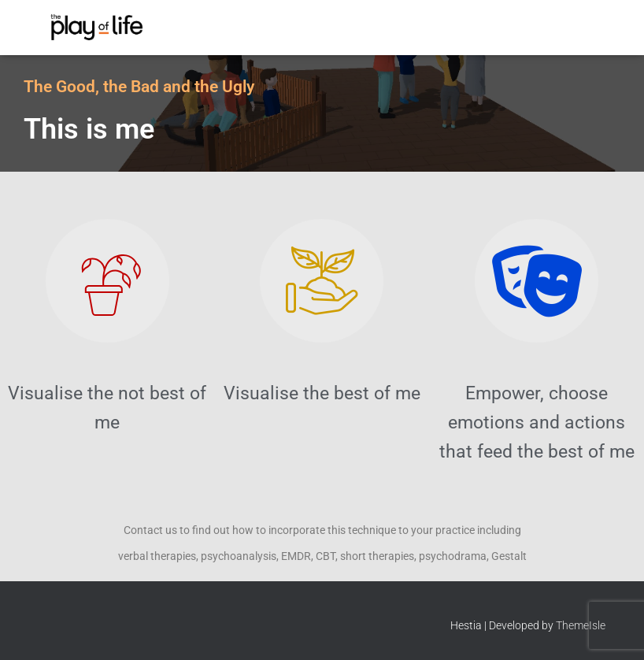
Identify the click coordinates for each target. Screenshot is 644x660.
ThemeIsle (581, 625)
